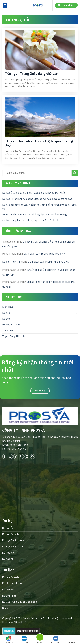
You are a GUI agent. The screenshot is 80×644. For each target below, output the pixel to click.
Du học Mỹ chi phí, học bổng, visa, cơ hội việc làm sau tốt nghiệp (37, 199)
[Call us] (21, 456)
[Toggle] (76, 313)
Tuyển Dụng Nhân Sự (14, 337)
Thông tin (7, 331)
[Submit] (75, 173)
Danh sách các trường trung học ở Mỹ (44, 254)
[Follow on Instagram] (10, 456)
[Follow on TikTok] (16, 456)
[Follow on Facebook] (5, 456)
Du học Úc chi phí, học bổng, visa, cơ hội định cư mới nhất (33, 193)
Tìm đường (9, 640)
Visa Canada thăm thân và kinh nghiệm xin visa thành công (34, 215)
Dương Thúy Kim (11, 262)
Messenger (56, 640)
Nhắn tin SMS (71, 640)
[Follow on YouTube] (33, 456)
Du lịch (6, 319)
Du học (6, 313)
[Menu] (5, 5)
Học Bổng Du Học (12, 325)
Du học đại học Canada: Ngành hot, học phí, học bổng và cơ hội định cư (39, 207)
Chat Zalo (24, 640)
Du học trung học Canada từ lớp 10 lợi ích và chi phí (31, 221)
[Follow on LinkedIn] (27, 456)
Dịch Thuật (8, 307)
